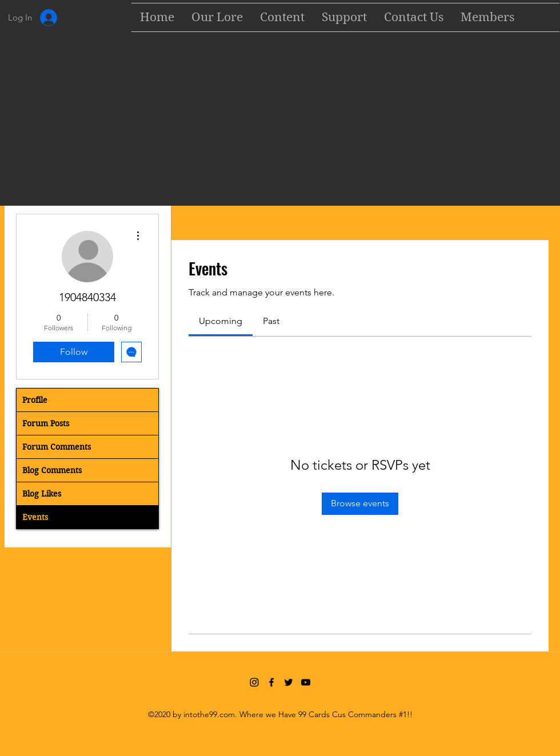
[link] (221, 321)
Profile (35, 400)
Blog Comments (52, 470)
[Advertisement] (280, 121)
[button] (282, 17)
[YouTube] (306, 682)
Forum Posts (46, 423)
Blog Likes (42, 494)
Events (35, 517)
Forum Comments (57, 447)
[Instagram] (254, 682)
